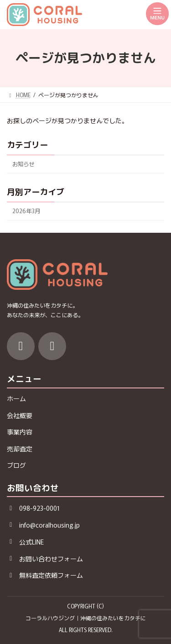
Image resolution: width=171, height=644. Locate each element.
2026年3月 (26, 210)
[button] (33, 508)
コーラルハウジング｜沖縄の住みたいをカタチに (86, 618)
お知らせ (23, 164)
